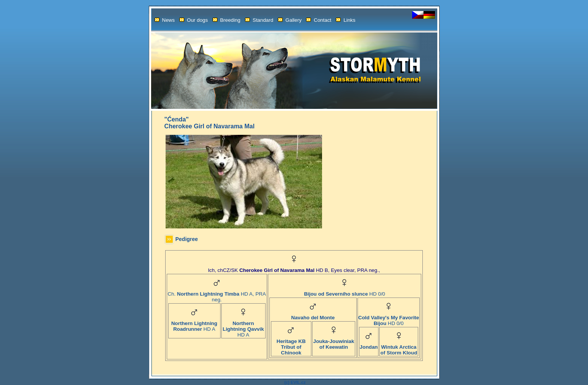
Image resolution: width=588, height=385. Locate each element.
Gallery (290, 20)
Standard (259, 20)
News (165, 20)
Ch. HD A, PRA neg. (217, 294)
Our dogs (194, 20)
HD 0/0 (345, 292)
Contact (319, 20)
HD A (194, 324)
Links (346, 20)
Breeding (226, 20)
